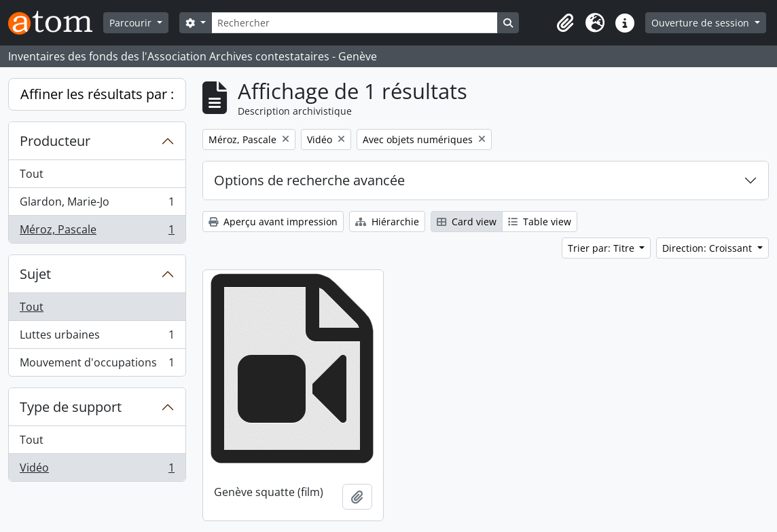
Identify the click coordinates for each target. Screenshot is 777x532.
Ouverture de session (702, 23)
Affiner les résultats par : (97, 94)
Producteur (55, 141)
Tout (32, 174)
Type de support (71, 407)
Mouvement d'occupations (97, 365)
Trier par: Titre (602, 248)
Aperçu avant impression (273, 222)
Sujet (35, 274)
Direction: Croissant (708, 248)
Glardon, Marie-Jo (97, 205)
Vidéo (97, 470)
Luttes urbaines (97, 338)
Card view (467, 222)
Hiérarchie (387, 222)
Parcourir (132, 23)
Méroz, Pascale (97, 232)
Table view (540, 222)
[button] (565, 23)
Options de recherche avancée (309, 180)
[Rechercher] (355, 23)
